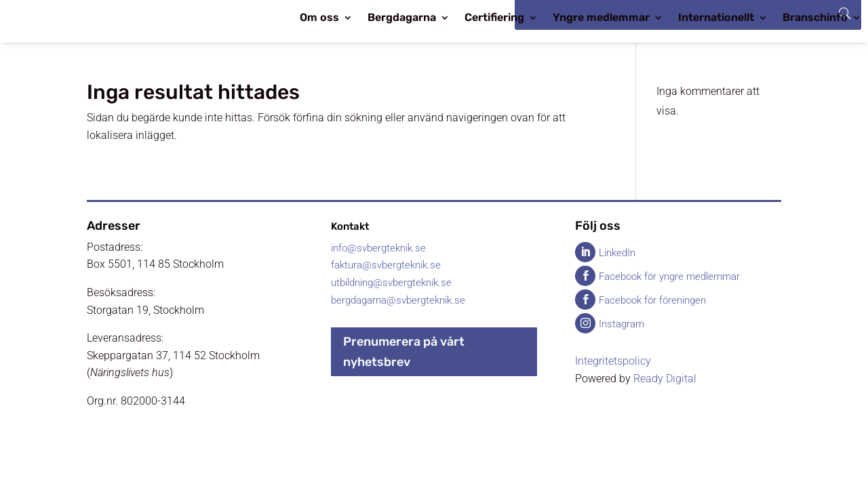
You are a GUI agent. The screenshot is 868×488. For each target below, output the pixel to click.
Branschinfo (815, 18)
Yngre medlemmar (601, 18)
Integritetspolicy (613, 361)
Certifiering (494, 18)
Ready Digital (665, 379)
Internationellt (716, 18)
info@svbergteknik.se (378, 248)
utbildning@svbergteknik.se (391, 283)
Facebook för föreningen (652, 300)
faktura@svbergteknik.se (386, 265)
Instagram (622, 324)
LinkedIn (617, 253)
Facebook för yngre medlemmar (669, 277)
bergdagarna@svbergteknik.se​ (398, 300)
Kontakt (350, 226)
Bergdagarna (402, 18)
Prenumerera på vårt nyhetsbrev (404, 352)
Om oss (319, 18)
